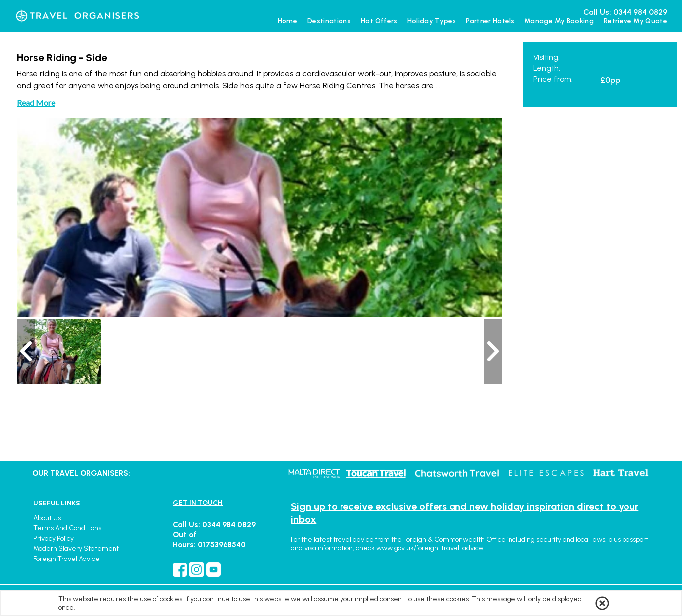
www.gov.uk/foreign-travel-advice (430, 548)
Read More (36, 102)
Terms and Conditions (67, 528)
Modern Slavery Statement (76, 548)
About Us (47, 518)
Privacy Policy (54, 538)
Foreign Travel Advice (66, 559)
